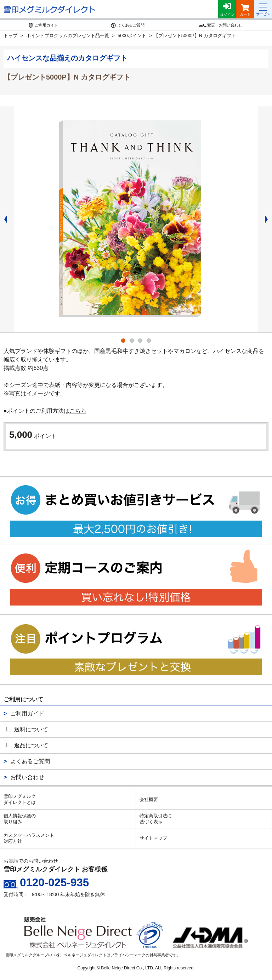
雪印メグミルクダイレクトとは (20, 799)
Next (268, 219)
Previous (4, 219)
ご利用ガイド (27, 714)
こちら (78, 411)
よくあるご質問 (30, 761)
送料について (31, 729)
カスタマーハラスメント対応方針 (29, 838)
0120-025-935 (54, 883)
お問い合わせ (27, 777)
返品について (31, 745)
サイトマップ (153, 838)
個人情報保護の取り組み (20, 819)
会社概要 (149, 799)
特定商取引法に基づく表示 (156, 819)
